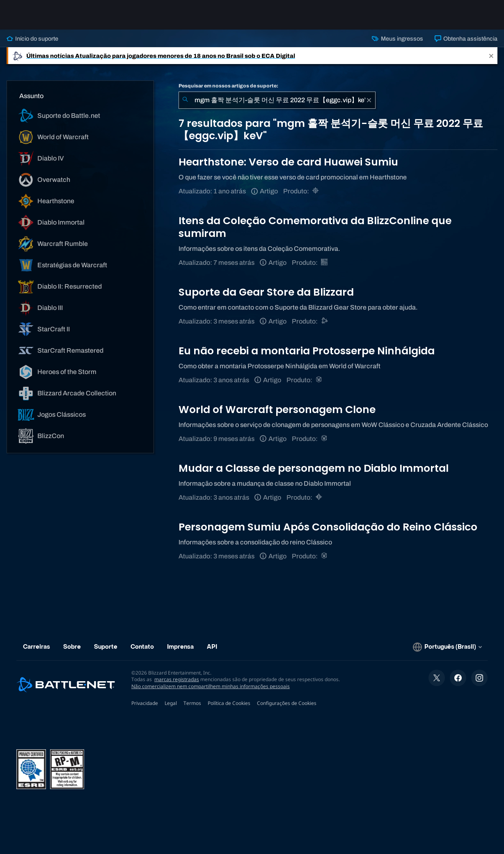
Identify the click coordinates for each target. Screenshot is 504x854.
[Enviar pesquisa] (185, 100)
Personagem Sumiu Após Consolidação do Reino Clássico (328, 527)
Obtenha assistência (466, 39)
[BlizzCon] (325, 263)
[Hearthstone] (316, 191)
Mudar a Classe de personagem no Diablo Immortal (314, 468)
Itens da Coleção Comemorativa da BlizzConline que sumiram (315, 227)
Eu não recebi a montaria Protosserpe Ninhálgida (307, 351)
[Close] (491, 56)
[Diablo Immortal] (320, 497)
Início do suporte (32, 39)
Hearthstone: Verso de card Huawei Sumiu (288, 162)
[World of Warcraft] (320, 380)
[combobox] (277, 100)
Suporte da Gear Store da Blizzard (266, 292)
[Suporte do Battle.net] (325, 321)
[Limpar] (369, 100)
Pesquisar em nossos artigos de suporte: (228, 86)
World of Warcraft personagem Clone (277, 410)
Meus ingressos (397, 39)
